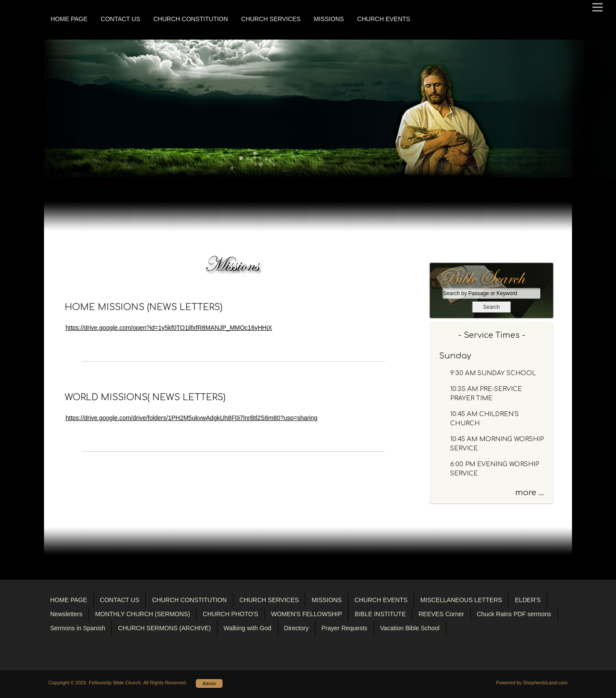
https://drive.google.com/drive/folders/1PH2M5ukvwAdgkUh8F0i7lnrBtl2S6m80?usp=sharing (191, 418)
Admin (209, 683)
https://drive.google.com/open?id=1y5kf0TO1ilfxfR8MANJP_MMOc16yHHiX (169, 328)
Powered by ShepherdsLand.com (532, 683)
